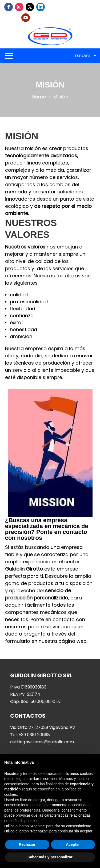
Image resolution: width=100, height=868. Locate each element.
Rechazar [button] (27, 844)
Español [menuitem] (83, 56)
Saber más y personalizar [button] (50, 857)
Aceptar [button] (73, 844)
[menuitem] (86, 56)
